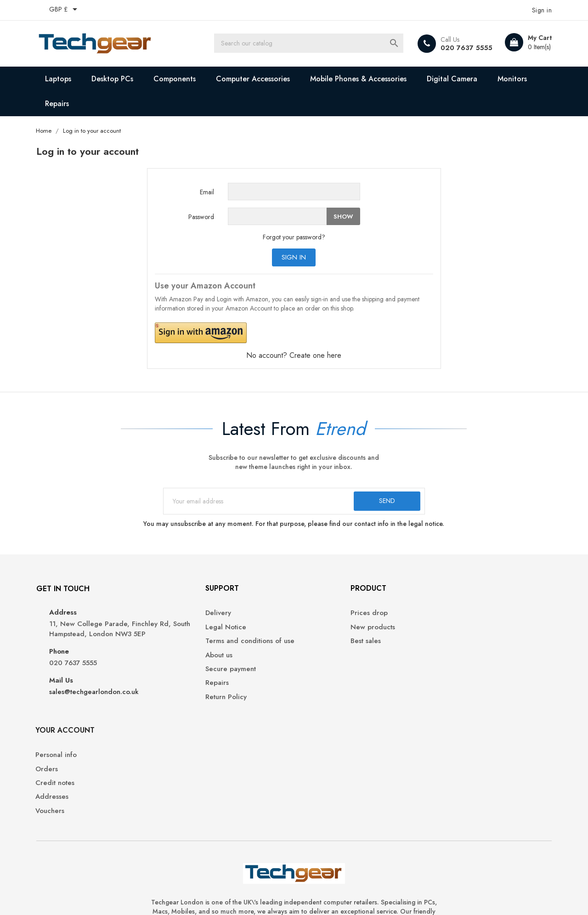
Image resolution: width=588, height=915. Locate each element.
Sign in (294, 258)
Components (178, 79)
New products (323, 632)
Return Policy (191, 702)
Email (207, 192)
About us (184, 660)
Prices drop (319, 618)
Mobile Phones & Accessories (362, 79)
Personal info (452, 618)
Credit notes (451, 646)
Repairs (60, 104)
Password (201, 217)
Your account (461, 593)
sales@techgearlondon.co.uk (97, 707)
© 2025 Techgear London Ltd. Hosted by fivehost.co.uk (121, 897)
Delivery (183, 618)
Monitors (515, 79)
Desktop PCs (116, 79)
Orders (443, 632)
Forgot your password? (294, 237)
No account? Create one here (294, 356)
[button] (258, 333)
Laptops (61, 79)
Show (343, 217)
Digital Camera (455, 79)
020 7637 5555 (462, 48)
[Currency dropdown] (68, 10)
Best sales (316, 646)
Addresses (448, 660)
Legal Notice (190, 632)
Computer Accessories (256, 79)
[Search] (315, 44)
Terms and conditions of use (215, 646)
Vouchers (446, 674)
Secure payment (195, 674)
